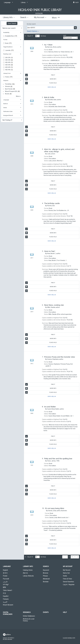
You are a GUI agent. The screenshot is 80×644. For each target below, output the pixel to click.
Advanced (46, 579)
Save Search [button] (12, 23)
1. (58, 260)
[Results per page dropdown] (37, 36)
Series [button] (5, 108)
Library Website (28, 576)
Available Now (10, 36)
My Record (67, 570)
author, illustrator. (58, 511)
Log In (77, 2)
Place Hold (41, 83)
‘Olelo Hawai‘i (7, 590)
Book (7, 43)
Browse (46, 573)
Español (6, 596)
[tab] (12, 28)
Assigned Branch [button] (8, 115)
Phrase (45, 576)
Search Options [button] (33, 31)
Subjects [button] (6, 80)
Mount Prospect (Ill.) (11, 91)
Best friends (9, 89)
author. (54, 47)
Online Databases (29, 616)
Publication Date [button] (8, 111)
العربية (5, 602)
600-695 (8, 67)
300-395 (8, 60)
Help (65, 612)
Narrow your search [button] (9, 28)
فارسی (5, 582)
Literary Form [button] (7, 73)
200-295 (8, 58)
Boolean (46, 582)
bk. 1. (61, 52)
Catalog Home (28, 570)
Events (46, 612)
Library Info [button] (9, 17)
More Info (41, 79)
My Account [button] (40, 17)
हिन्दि (4, 587)
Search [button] (24, 17)
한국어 (5, 573)
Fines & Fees (67, 579)
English (5, 570)
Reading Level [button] (7, 54)
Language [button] (6, 100)
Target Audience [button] (8, 47)
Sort (65, 35)
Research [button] (27, 612)
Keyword (46, 570)
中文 (4, 593)
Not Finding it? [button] (7, 120)
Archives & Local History (29, 620)
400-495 (8, 62)
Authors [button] (6, 104)
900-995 (8, 70)
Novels (7, 94)
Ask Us (25, 573)
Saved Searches (68, 582)
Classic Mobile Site (69, 638)
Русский (6, 579)
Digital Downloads (8, 613)
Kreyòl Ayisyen (8, 605)
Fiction (7, 77)
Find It (40, 75)
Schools (7, 87)
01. (59, 210)
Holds (65, 576)
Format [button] (5, 40)
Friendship (8, 84)
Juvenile (8, 50)
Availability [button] (6, 32)
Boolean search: (32, 24)
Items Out (66, 573)
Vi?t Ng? (6, 585)
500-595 (8, 65)
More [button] (56, 18)
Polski (5, 576)
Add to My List (52, 87)
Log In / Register (69, 585)
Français (6, 599)
